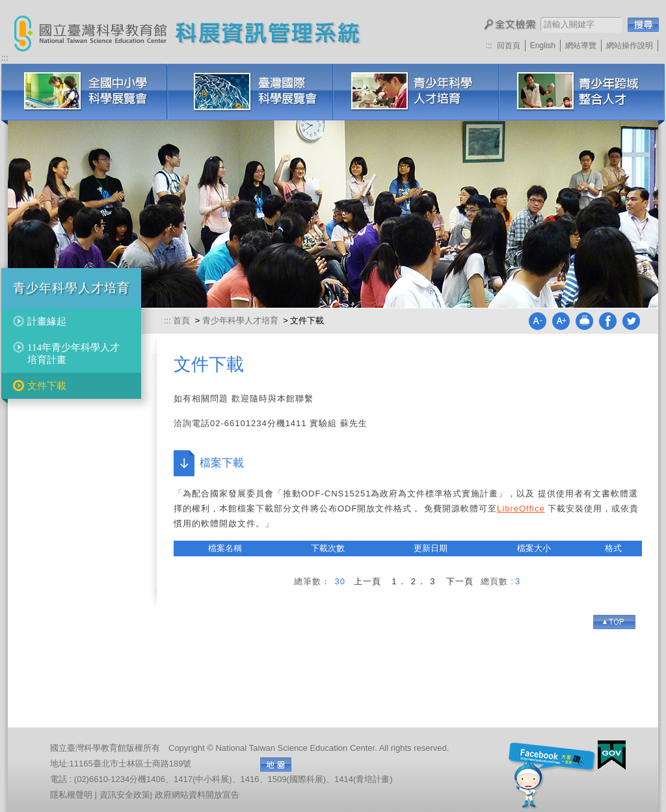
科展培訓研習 (582, 92)
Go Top (614, 622)
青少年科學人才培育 (416, 92)
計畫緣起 (47, 321)
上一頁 (367, 581)
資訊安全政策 (125, 795)
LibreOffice (521, 508)
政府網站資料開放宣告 (197, 795)
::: (489, 46)
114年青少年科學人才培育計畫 (73, 353)
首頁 (183, 320)
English (543, 46)
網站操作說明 (630, 46)
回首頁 (509, 46)
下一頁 (460, 581)
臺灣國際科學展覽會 (250, 92)
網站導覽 (581, 46)
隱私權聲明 (71, 795)
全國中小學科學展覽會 (84, 92)
